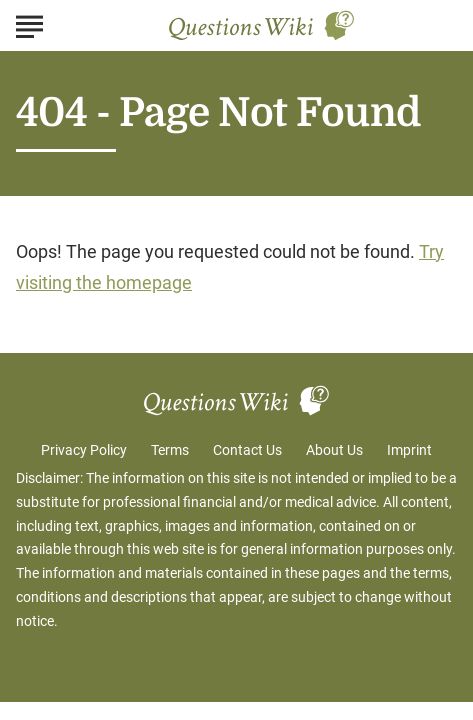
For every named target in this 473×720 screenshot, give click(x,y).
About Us (334, 450)
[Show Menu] (29, 24)
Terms (170, 450)
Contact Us (247, 450)
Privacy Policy (84, 450)
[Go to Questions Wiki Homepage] (262, 25)
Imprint (409, 450)
